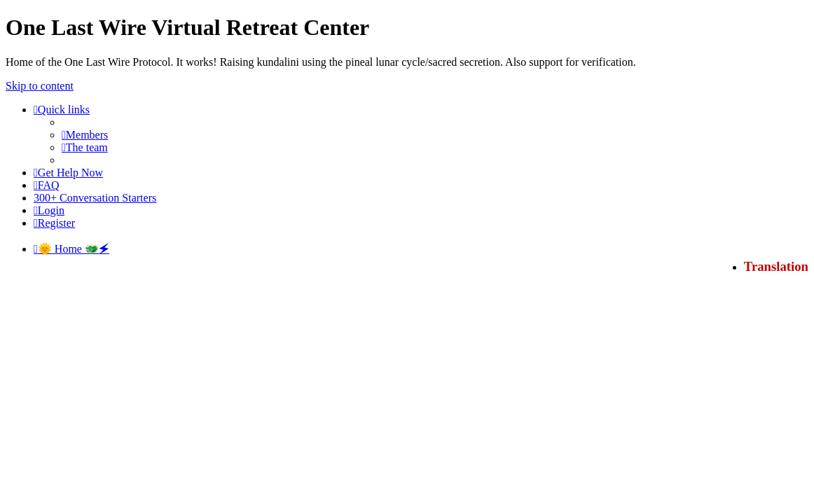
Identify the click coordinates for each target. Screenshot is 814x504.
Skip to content (40, 86)
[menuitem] (85, 135)
